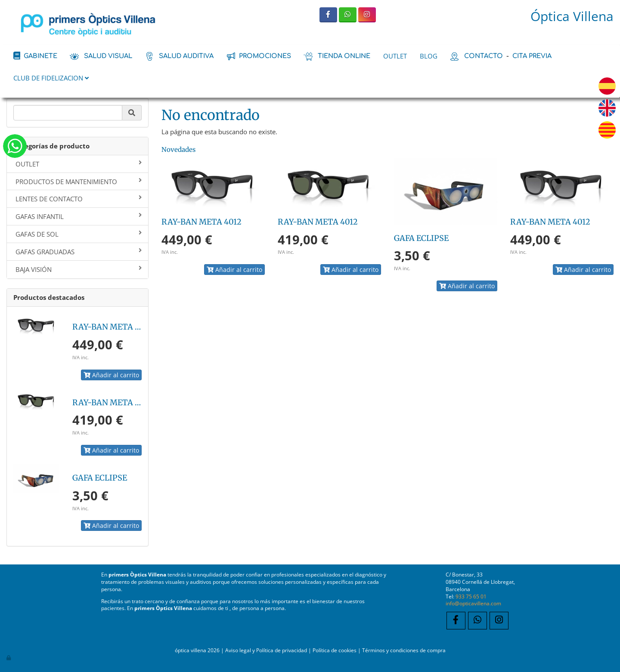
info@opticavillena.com (473, 603)
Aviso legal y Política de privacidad (266, 650)
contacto (484, 56)
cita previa (532, 56)
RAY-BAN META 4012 (112, 327)
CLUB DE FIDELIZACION (51, 78)
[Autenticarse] (9, 657)
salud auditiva (186, 56)
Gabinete (40, 56)
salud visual (108, 56)
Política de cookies (335, 650)
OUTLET (395, 56)
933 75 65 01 (471, 596)
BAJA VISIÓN (79, 269)
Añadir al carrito (111, 375)
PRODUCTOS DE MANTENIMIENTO (79, 182)
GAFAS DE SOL (79, 234)
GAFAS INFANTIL (79, 216)
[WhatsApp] (348, 15)
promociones (265, 56)
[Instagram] (367, 15)
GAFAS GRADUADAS (79, 252)
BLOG (429, 56)
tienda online (344, 56)
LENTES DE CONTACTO (79, 199)
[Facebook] (328, 15)
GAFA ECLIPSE (100, 478)
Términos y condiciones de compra (404, 650)
